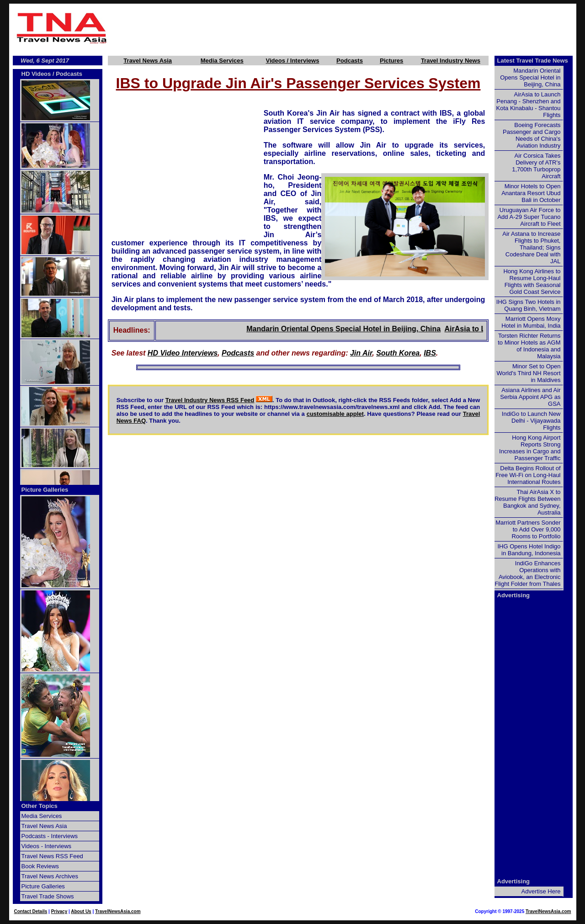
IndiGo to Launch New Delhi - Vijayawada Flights (531, 421)
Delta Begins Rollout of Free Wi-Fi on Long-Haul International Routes (528, 475)
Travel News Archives (50, 876)
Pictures (391, 61)
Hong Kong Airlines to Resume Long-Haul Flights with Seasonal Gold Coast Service (532, 281)
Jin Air (361, 353)
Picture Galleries (45, 490)
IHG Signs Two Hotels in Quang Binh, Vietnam (529, 305)
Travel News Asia (148, 61)
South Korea (398, 353)
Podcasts (350, 61)
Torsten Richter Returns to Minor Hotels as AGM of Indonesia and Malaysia (529, 346)
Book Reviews (40, 866)
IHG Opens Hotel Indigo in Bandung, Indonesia (529, 550)
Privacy (59, 911)
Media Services (222, 61)
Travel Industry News (451, 61)
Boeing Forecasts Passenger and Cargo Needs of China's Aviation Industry (532, 135)
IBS (430, 353)
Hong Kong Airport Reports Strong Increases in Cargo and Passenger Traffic (530, 448)
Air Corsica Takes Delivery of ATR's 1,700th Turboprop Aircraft (536, 166)
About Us (81, 911)
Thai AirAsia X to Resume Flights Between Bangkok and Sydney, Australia (528, 502)
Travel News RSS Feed (52, 856)
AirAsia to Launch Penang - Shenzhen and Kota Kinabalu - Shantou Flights (529, 105)
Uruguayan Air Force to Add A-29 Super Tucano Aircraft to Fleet (529, 217)
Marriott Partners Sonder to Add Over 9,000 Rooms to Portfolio (528, 529)
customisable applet (335, 414)
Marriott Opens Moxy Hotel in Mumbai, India (531, 322)
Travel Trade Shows (48, 896)
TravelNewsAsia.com (118, 911)
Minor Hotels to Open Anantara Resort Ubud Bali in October (531, 193)
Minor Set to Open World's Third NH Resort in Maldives (529, 373)
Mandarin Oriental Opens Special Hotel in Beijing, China (360, 329)
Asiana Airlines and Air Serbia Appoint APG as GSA (530, 397)
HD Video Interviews (183, 353)
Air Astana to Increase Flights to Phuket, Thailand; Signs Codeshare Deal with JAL (531, 247)
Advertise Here (541, 891)
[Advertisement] (344, 28)
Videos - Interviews (47, 846)
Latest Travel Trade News (533, 61)
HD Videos (36, 74)
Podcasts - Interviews (50, 836)
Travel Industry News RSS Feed (210, 400)
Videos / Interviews (293, 61)
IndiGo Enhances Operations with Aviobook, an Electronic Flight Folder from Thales (527, 574)
